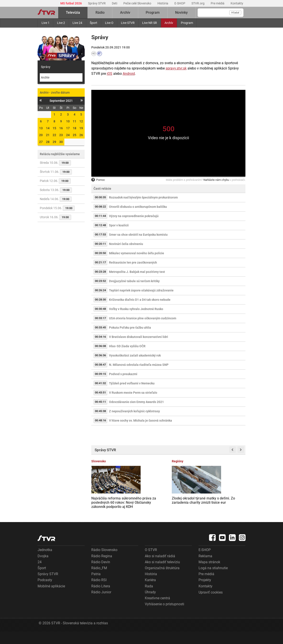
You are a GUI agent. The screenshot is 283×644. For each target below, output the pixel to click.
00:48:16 (100, 420)
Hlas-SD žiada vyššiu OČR (127, 346)
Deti (115, 3)
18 (75, 128)
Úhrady (150, 604)
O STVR (151, 562)
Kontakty (237, 3)
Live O (109, 23)
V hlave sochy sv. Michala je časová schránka (141, 420)
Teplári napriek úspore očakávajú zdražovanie (141, 290)
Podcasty (45, 592)
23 (61, 135)
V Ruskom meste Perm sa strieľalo (133, 393)
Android (129, 74)
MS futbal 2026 (71, 3)
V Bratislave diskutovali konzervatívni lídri (139, 337)
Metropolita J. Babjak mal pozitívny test (137, 272)
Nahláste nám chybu (216, 180)
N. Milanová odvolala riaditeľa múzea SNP (139, 365)
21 (48, 135)
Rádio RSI (99, 592)
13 (41, 128)
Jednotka (45, 562)
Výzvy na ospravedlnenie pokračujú (134, 216)
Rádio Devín (101, 574)
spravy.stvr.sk (176, 68)
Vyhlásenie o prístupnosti (164, 616)
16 (61, 128)
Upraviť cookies (211, 604)
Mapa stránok (209, 574)
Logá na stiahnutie (213, 580)
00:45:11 (100, 402)
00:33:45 (100, 327)
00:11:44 (100, 216)
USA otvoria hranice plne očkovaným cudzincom (143, 318)
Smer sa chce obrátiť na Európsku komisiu (138, 235)
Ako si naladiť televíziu (162, 574)
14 (48, 128)
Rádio (100, 13)
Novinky (181, 13)
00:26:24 (100, 290)
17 (68, 128)
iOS (110, 74)
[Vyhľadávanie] (221, 13)
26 (81, 135)
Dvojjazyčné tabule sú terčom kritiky (134, 281)
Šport (94, 23)
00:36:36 (100, 355)
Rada (149, 598)
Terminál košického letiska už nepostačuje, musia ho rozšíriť (187, 496)
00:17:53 (100, 234)
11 (75, 121)
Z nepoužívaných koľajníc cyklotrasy (134, 411)
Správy (46, 67)
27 (41, 142)
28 (48, 142)
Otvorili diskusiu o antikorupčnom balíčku (138, 207)
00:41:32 (100, 383)
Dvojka (43, 568)
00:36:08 (100, 346)
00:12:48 (100, 225)
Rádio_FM (99, 580)
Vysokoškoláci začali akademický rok (135, 355)
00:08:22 (100, 207)
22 (54, 135)
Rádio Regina (102, 568)
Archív (169, 23)
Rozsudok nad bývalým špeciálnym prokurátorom (143, 197)
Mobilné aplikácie (51, 598)
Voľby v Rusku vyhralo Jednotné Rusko (136, 309)
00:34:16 (100, 337)
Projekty (205, 592)
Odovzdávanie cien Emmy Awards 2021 (136, 402)
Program (187, 23)
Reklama (205, 568)
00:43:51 (100, 392)
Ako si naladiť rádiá (160, 568)
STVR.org (198, 3)
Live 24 (77, 23)
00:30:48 (100, 309)
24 (68, 135)
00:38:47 (100, 365)
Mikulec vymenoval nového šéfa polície (137, 253)
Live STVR (128, 23)
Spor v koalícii (119, 225)
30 (61, 142)
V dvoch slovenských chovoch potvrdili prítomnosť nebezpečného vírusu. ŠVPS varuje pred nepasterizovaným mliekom (228, 504)
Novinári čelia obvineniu (126, 244)
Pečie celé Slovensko (138, 3)
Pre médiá (218, 3)
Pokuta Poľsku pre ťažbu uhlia (130, 328)
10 (68, 121)
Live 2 (61, 23)
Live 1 (46, 23)
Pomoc (98, 180)
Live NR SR (150, 23)
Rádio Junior (101, 604)
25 (75, 135)
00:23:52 (100, 281)
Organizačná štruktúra (162, 580)
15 (54, 128)
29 (54, 142)
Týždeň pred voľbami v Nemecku (132, 383)
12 (81, 121)
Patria (96, 586)
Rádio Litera (101, 598)
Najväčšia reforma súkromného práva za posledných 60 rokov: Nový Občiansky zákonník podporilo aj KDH (107, 500)
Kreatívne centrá (157, 610)
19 (81, 128)
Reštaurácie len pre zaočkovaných (133, 262)
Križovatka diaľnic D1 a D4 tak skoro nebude (140, 300)
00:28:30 (100, 300)
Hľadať (235, 13)
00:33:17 (100, 318)
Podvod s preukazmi (123, 374)
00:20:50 (100, 253)
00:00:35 (100, 197)
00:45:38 (100, 411)
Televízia (73, 13)
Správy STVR (97, 3)
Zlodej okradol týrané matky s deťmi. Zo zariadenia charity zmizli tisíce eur (148, 498)
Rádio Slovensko (104, 562)
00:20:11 (100, 244)
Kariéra (150, 592)
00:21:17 (100, 262)
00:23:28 (100, 272)
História (163, 3)
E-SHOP (180, 3)
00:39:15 (100, 374)
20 (41, 135)
